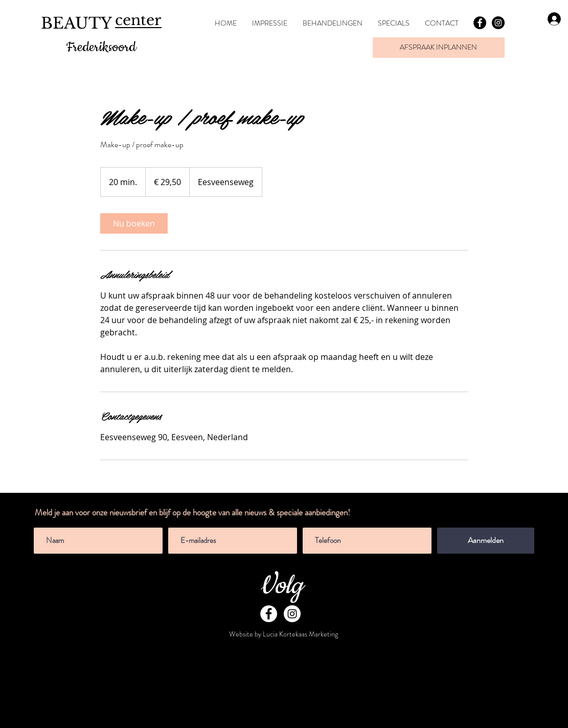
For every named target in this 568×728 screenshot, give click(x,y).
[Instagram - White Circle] (292, 614)
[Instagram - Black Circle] (498, 23)
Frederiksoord (101, 47)
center (138, 20)
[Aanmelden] (486, 541)
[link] (134, 223)
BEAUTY (76, 23)
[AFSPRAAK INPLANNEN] (439, 48)
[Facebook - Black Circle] (480, 23)
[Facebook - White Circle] (269, 614)
